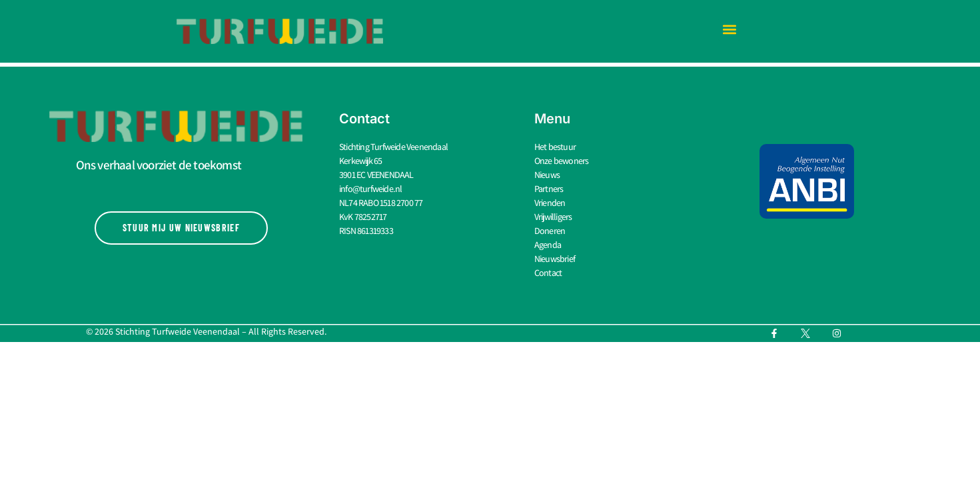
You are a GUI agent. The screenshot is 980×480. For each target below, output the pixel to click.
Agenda (548, 245)
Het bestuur (555, 147)
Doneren (550, 231)
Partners (549, 189)
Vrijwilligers (553, 217)
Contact (548, 273)
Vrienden (550, 203)
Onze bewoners (562, 161)
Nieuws (547, 175)
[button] (729, 30)
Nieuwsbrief (555, 259)
